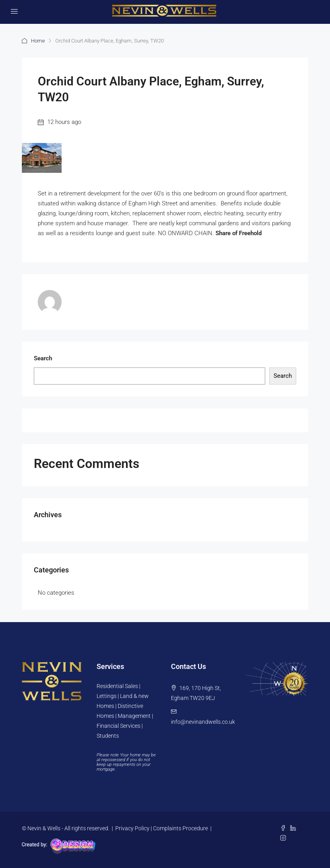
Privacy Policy (132, 828)
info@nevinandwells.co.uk (203, 722)
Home (38, 41)
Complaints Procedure (181, 828)
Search (43, 358)
